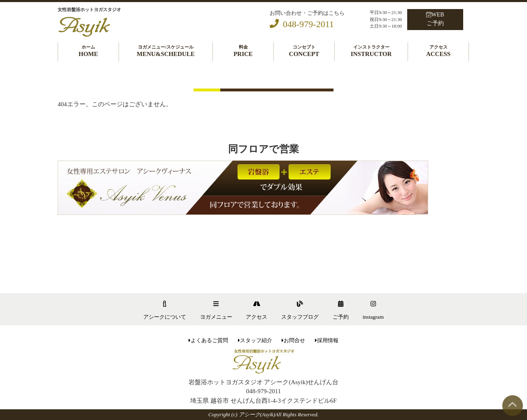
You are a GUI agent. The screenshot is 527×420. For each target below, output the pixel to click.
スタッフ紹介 (255, 340)
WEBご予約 (435, 19)
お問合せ (293, 340)
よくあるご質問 (208, 340)
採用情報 (327, 340)
